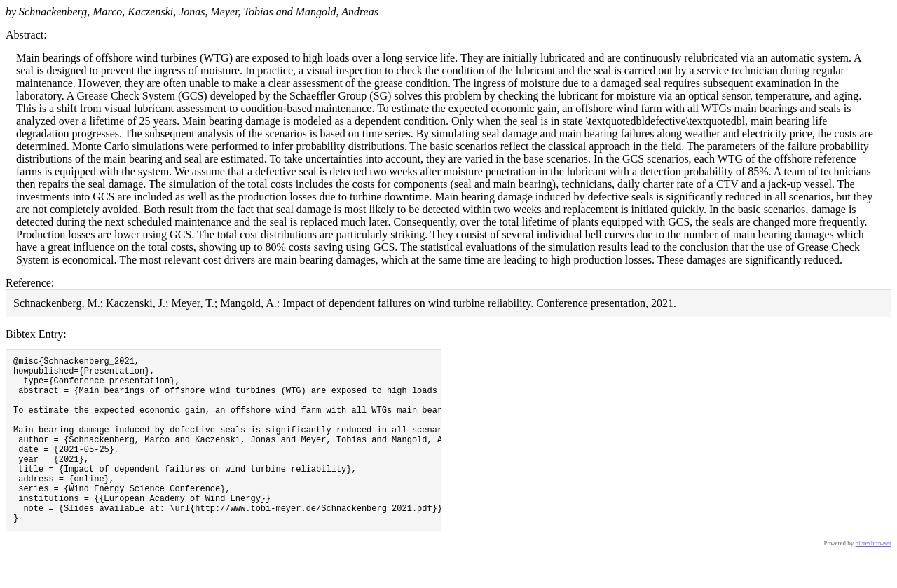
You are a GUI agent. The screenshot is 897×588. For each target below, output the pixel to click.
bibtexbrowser (874, 579)
